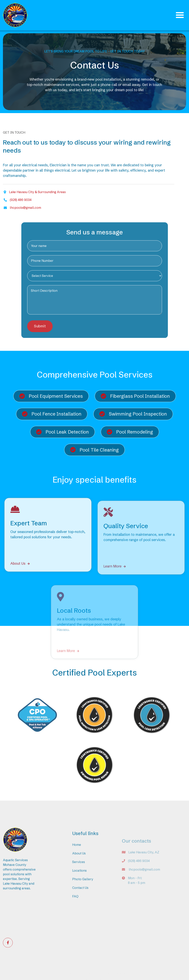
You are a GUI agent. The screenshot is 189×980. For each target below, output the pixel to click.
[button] (180, 15)
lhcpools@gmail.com (25, 208)
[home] (15, 15)
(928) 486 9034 (21, 200)
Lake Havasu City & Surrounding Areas (37, 192)
